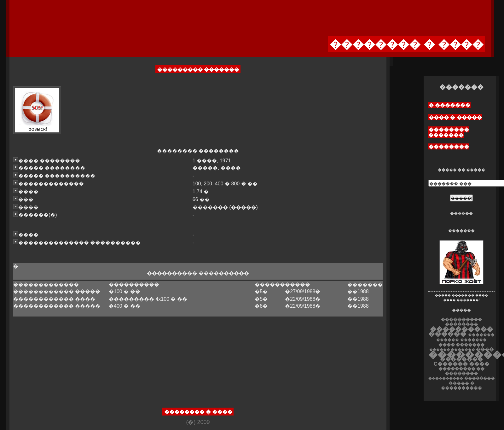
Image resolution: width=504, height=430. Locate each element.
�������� (449, 147)
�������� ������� (449, 132)
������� (473, 340)
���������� (446, 378)
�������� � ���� (198, 412)
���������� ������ (461, 331)
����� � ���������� (461, 386)
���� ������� (462, 345)
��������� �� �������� (462, 371)
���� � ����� (455, 117)
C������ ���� (461, 364)
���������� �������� (461, 322)
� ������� (449, 105)
